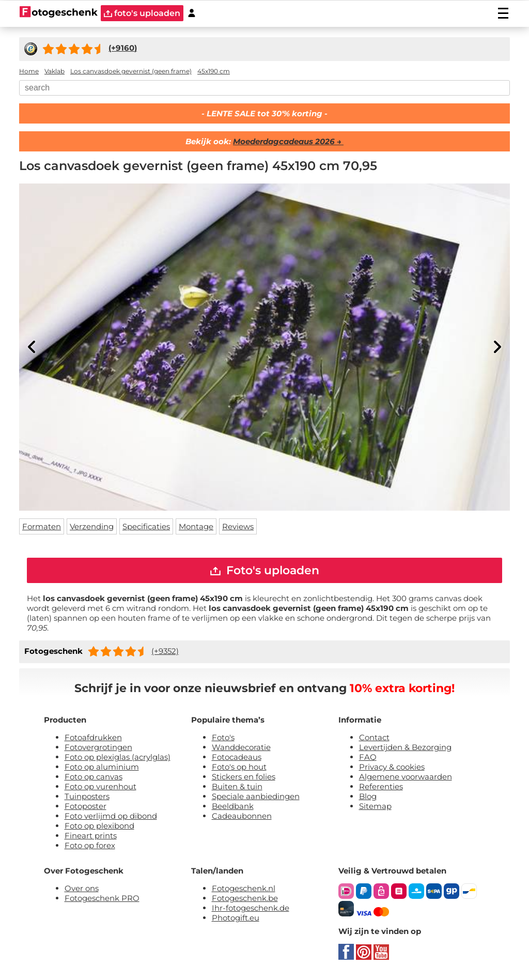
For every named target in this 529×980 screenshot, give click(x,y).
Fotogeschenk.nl (244, 888)
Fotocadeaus (237, 757)
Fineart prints (91, 836)
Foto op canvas (94, 777)
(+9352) (165, 651)
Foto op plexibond (99, 826)
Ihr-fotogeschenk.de (251, 908)
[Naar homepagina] (59, 13)
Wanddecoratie (241, 747)
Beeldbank (233, 806)
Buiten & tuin (237, 786)
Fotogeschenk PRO (102, 898)
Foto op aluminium (102, 767)
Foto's (223, 737)
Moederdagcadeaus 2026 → (288, 141)
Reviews (238, 526)
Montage (196, 526)
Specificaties (146, 526)
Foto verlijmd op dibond (111, 816)
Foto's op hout (239, 767)
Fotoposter (85, 806)
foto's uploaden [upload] (142, 13)
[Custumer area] (192, 13)
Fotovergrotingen (98, 747)
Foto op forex (90, 845)
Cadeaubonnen (242, 816)
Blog (368, 796)
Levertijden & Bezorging (405, 747)
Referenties (381, 786)
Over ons (82, 888)
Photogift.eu (236, 918)
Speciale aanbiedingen (256, 796)
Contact (374, 737)
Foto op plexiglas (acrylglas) (118, 757)
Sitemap (375, 806)
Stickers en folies (244, 777)
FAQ (368, 757)
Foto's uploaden (265, 570)
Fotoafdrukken (93, 737)
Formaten (42, 526)
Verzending (92, 526)
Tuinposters (87, 796)
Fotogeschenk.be (245, 898)
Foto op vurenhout (100, 786)
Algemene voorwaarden (406, 777)
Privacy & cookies (392, 767)
